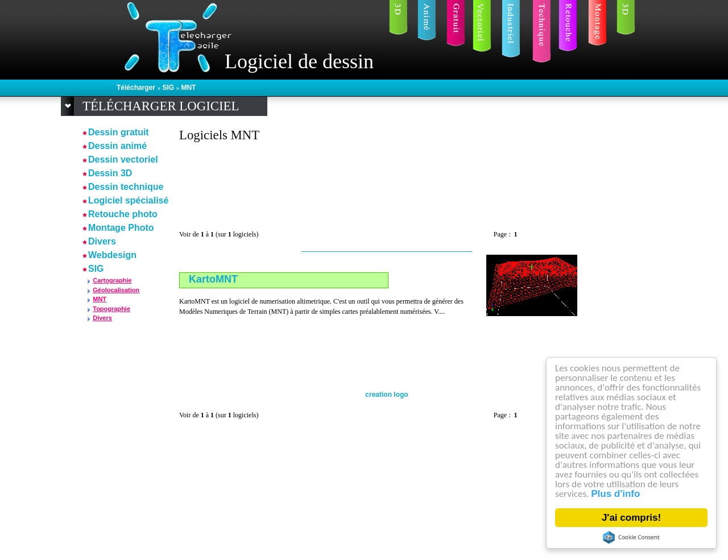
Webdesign (112, 255)
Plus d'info (615, 494)
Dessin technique (126, 187)
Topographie (111, 309)
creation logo (386, 395)
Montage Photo (121, 228)
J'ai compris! (631, 518)
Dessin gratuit (119, 132)
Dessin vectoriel (123, 159)
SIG (169, 88)
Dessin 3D (110, 173)
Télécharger (137, 88)
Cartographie (112, 280)
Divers (102, 241)
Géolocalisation (116, 290)
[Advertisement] (386, 181)
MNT (188, 88)
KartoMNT (213, 279)
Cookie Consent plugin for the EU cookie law (631, 537)
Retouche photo (123, 214)
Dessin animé (117, 146)
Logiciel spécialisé (128, 200)
